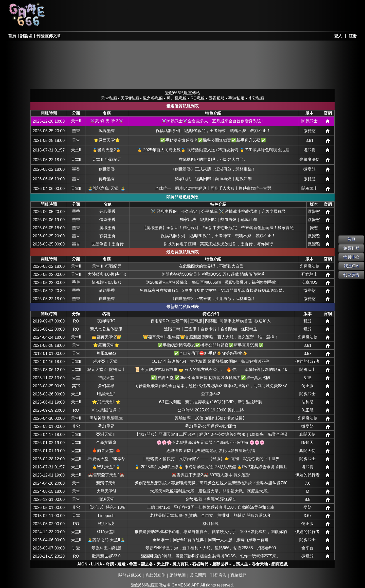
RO (76, 321)
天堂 (76, 140)
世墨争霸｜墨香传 (107, 244)
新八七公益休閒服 (106, 329)
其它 (76, 386)
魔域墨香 (107, 228)
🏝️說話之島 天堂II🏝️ (107, 188)
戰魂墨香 (107, 131)
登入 (338, 36)
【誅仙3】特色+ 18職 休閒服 (106, 507)
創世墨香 (107, 169)
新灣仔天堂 (106, 483)
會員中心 (351, 257)
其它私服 (184, 22)
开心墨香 (107, 211)
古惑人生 (240, 564)
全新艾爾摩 (106, 442)
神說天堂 (106, 378)
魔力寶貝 (180, 564)
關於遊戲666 (130, 575)
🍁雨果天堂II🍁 (106, 451)
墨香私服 (184, 8)
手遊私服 (236, 98)
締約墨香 (107, 290)
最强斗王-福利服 (106, 548)
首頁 (12, 36)
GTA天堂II (106, 532)
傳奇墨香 (107, 179)
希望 (133, 564)
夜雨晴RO (106, 321)
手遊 (76, 282)
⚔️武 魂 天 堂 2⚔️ (107, 121)
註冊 (353, 36)
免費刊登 (351, 248)
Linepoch (106, 516)
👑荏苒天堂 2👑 (106, 337)
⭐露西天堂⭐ (107, 140)
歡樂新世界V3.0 (106, 556)
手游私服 (147, 22)
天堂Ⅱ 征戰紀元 (107, 159)
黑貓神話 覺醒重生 (106, 418)
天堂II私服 (74, 22)
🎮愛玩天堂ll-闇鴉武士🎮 (106, 459)
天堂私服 (74, 8)
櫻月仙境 (106, 524)
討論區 (26, 36)
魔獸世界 (220, 564)
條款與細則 (155, 575)
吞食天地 (260, 564)
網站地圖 (178, 575)
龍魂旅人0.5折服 (107, 282)
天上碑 (163, 564)
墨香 (76, 131)
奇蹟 (110, 564)
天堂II (76, 121)
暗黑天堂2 (106, 394)
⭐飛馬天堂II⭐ (106, 402)
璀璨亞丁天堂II (106, 361)
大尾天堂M (106, 491)
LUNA (97, 564)
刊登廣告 (218, 575)
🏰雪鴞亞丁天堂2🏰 (106, 475)
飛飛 (121, 564)
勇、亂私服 (110, 22)
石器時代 (200, 564)
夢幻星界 (106, 386)
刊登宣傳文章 (49, 36)
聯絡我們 (239, 575)
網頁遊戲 (280, 564)
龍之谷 (147, 564)
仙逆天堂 (106, 499)
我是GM (351, 266)
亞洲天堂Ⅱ (106, 434)
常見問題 (198, 575)
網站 (328, 121)
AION (82, 564)
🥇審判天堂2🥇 (107, 150)
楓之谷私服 (147, 8)
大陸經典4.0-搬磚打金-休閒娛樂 (107, 274)
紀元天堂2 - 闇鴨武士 (106, 369)
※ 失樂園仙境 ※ (106, 410)
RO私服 (110, 8)
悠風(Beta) (106, 353)
